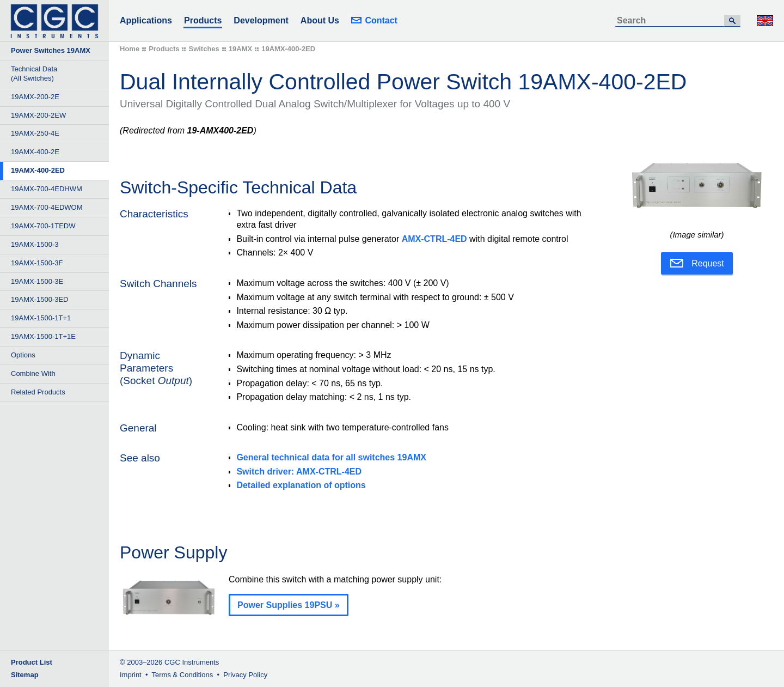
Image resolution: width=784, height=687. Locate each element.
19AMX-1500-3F (37, 263)
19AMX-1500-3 (35, 244)
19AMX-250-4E (35, 133)
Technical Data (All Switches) (34, 74)
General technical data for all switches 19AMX (331, 457)
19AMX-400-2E (35, 152)
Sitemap (25, 675)
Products (203, 20)
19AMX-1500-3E (37, 281)
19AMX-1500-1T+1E (43, 336)
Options (23, 355)
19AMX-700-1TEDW (43, 226)
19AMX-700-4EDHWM (47, 189)
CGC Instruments (192, 662)
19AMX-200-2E (35, 97)
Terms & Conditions (183, 675)
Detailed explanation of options (301, 485)
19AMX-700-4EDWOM (47, 207)
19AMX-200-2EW (38, 115)
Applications (146, 20)
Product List (32, 662)
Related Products (38, 392)
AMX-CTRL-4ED (434, 239)
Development (261, 20)
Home (130, 49)
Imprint (131, 675)
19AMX (240, 49)
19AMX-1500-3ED (40, 299)
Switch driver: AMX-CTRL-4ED (299, 472)
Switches (204, 49)
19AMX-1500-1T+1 (41, 318)
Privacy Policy (245, 675)
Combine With (33, 373)
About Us (320, 20)
